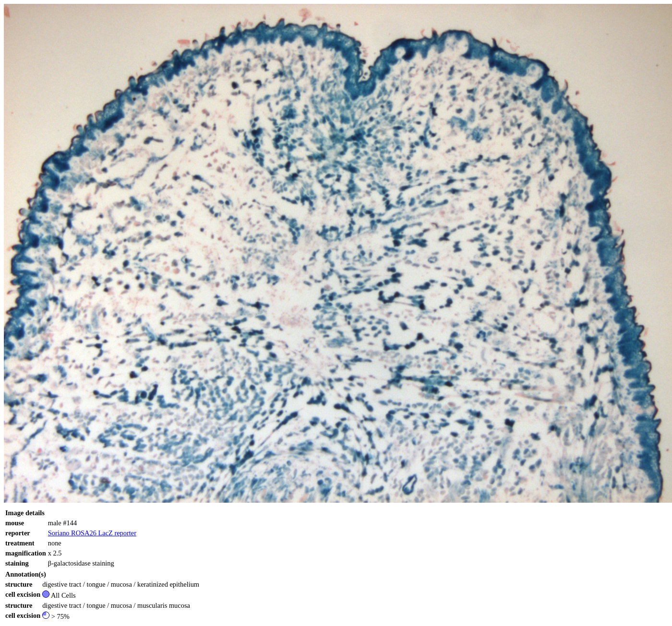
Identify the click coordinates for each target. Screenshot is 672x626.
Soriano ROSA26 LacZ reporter (92, 533)
